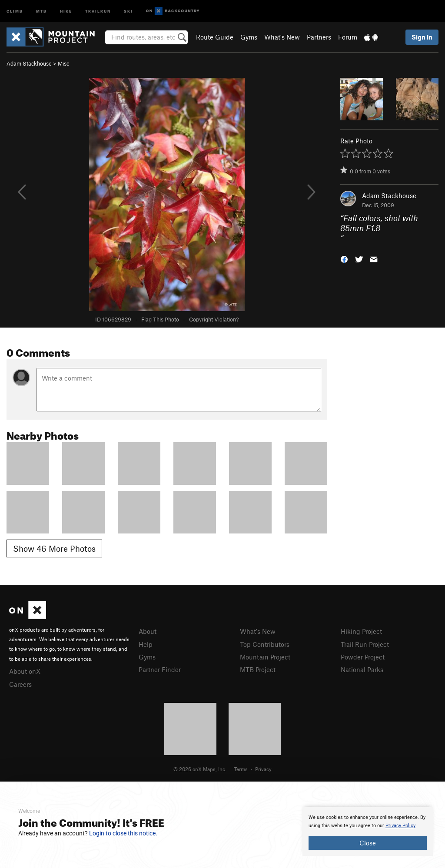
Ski (128, 11)
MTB (42, 11)
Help (146, 644)
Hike (66, 11)
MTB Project (258, 669)
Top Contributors (265, 644)
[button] (344, 259)
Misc (63, 63)
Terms (241, 769)
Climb (15, 11)
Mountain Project (265, 657)
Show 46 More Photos (54, 548)
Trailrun (98, 11)
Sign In (422, 37)
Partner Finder (160, 669)
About (148, 631)
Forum (348, 37)
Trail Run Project (365, 644)
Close (368, 843)
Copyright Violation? (214, 319)
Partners (319, 37)
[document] (368, 832)
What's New (282, 37)
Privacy (263, 769)
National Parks (362, 669)
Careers (20, 684)
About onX (25, 671)
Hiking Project (361, 631)
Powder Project (363, 657)
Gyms (249, 37)
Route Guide (215, 37)
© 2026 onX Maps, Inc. (200, 769)
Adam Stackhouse (29, 63)
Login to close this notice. (123, 833)
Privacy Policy (400, 826)
